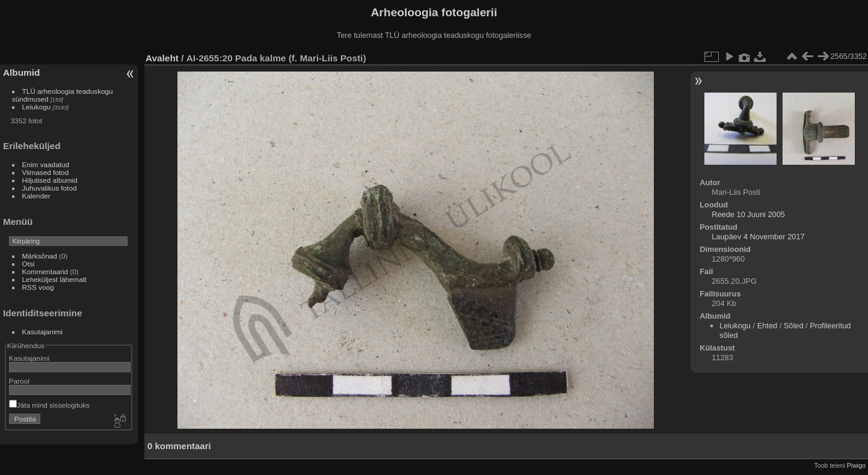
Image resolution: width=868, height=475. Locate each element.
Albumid (21, 72)
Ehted (767, 326)
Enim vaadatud (46, 164)
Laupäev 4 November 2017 (758, 237)
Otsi (29, 264)
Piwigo (856, 465)
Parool (19, 381)
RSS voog (38, 287)
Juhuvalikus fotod (50, 188)
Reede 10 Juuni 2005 (748, 214)
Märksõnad (40, 256)
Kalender (36, 196)
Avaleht (162, 58)
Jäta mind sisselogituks (49, 405)
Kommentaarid (45, 271)
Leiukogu (37, 107)
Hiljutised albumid (50, 180)
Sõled (794, 326)
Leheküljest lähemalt (54, 279)
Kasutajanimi (42, 332)
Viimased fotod (46, 172)
